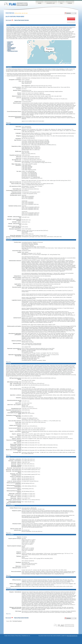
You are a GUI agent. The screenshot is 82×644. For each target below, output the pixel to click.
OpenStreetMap (68, 63)
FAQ (61, 3)
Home (40, 3)
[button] (53, 48)
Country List (51, 3)
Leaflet (61, 63)
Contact (6, 636)
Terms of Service (11, 636)
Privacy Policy (18, 636)
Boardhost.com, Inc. (26, 636)
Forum (70, 3)
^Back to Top (8, 123)
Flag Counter (16, 4)
